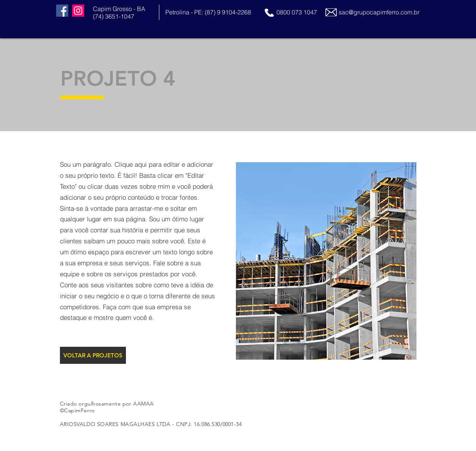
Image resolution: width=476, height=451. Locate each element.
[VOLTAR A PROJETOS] (93, 355)
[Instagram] (78, 11)
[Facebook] (62, 11)
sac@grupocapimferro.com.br (379, 12)
